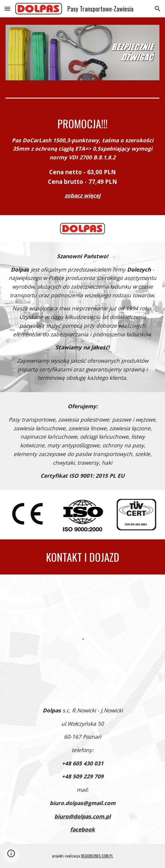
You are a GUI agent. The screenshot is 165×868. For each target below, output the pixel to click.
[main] (82, 161)
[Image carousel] (82, 53)
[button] (7, 9)
